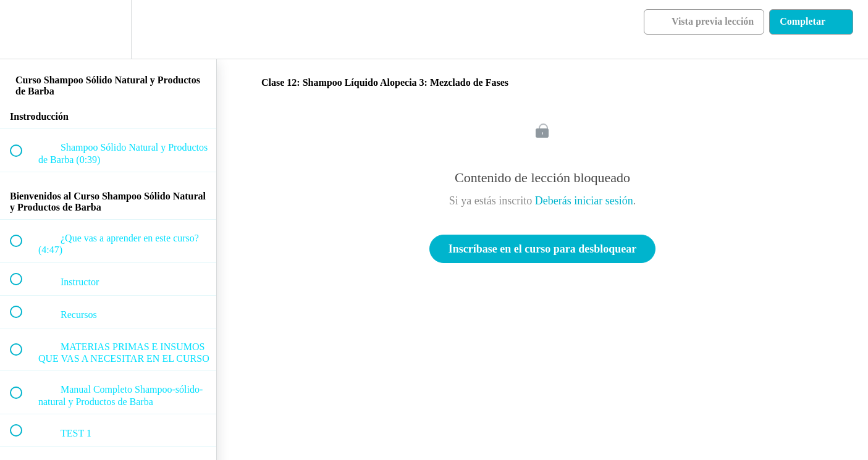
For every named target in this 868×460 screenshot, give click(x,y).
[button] (23, 29)
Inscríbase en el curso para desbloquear (543, 249)
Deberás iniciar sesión (584, 201)
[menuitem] (108, 29)
